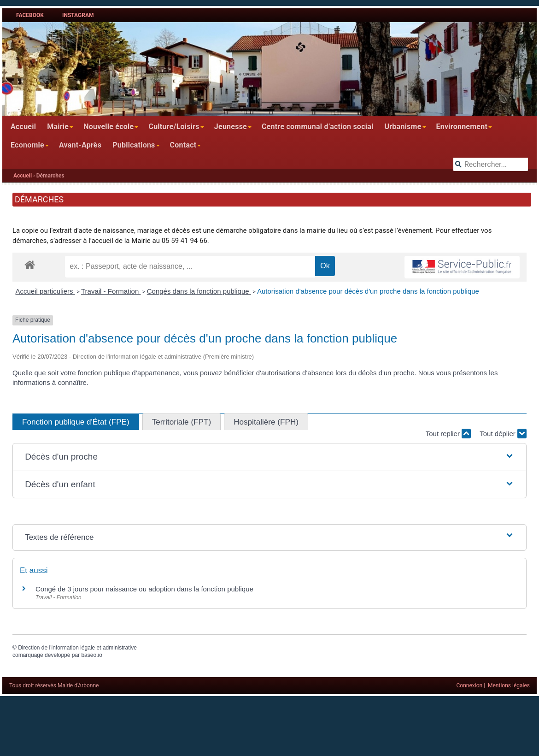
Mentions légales (509, 685)
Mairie (58, 127)
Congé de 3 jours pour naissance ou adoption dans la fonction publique (144, 589)
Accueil (23, 127)
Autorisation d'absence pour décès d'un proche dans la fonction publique (368, 291)
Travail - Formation (111, 291)
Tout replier (448, 434)
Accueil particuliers (45, 291)
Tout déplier (503, 434)
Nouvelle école (108, 127)
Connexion (470, 685)
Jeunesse (231, 127)
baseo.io (91, 655)
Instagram (78, 15)
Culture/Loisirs (174, 127)
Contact (183, 145)
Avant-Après (80, 145)
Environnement (462, 127)
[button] (269, 457)
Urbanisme (403, 127)
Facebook (30, 15)
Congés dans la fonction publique (199, 291)
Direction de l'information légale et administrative (77, 648)
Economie (27, 145)
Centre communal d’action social (317, 127)
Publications (134, 145)
